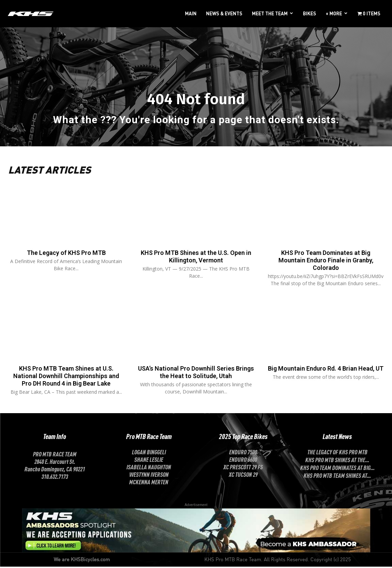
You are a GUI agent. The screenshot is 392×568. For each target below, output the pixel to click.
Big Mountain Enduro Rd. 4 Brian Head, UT (326, 374)
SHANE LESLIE (149, 460)
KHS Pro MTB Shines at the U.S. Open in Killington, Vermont (196, 258)
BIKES (310, 13)
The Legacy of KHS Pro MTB (66, 255)
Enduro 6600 (243, 460)
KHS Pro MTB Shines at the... (337, 461)
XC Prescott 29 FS (243, 468)
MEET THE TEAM (270, 13)
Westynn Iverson (149, 475)
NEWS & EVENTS (224, 13)
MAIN (191, 13)
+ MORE (334, 13)
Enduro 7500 (243, 453)
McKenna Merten (149, 483)
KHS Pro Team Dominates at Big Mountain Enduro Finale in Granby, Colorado (326, 262)
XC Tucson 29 (243, 475)
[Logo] (31, 13)
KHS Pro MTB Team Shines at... (337, 476)
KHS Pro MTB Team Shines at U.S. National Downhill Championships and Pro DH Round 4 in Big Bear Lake (66, 378)
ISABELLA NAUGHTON (149, 468)
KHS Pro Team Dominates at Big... (337, 469)
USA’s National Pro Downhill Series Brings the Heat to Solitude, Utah (196, 374)
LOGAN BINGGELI (149, 453)
